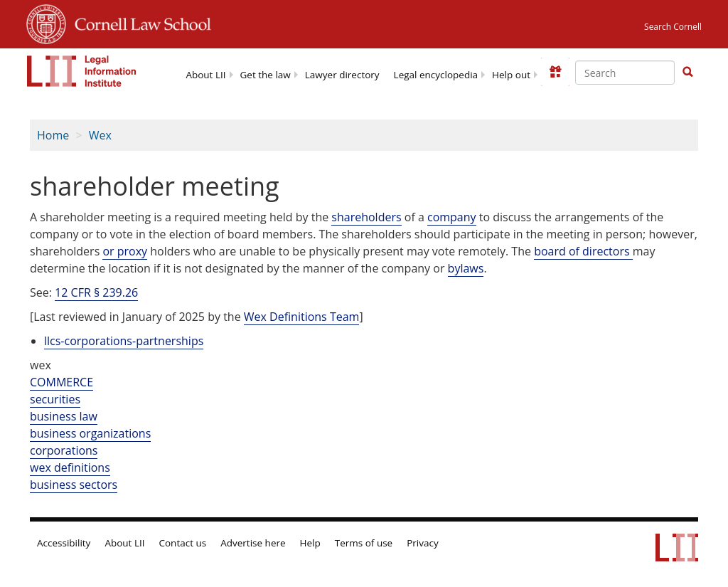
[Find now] (687, 73)
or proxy (125, 251)
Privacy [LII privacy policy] (423, 543)
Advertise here (253, 543)
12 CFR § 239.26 (96, 292)
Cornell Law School (139, 22)
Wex (100, 135)
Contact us (183, 543)
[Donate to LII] (555, 72)
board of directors (583, 251)
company (452, 217)
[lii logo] (82, 71)
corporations (64, 450)
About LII (205, 75)
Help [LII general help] (310, 543)
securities (55, 399)
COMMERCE (61, 382)
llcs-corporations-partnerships (124, 341)
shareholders (366, 217)
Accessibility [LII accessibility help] (64, 543)
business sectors (74, 485)
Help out (511, 75)
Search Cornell (673, 27)
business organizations (90, 433)
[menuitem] (205, 74)
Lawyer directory (342, 75)
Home (53, 135)
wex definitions (70, 467)
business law (64, 416)
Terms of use (364, 543)
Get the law (266, 75)
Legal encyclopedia (436, 75)
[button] (687, 72)
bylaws (466, 268)
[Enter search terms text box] (625, 73)
